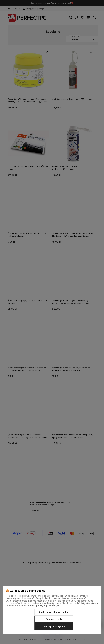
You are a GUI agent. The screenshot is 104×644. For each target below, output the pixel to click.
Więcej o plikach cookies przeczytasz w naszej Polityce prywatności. (52, 604)
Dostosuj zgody (54, 619)
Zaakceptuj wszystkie (54, 626)
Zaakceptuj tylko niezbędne (54, 612)
